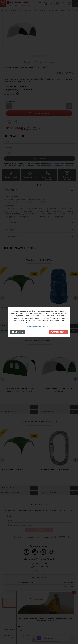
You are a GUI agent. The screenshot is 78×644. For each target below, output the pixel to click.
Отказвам (18, 332)
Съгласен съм (58, 332)
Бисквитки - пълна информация (39, 326)
